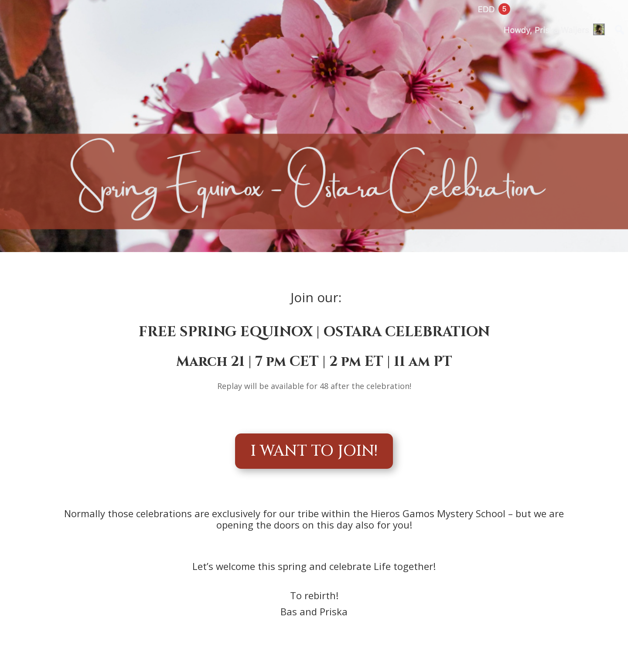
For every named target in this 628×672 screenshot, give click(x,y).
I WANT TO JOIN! (314, 451)
